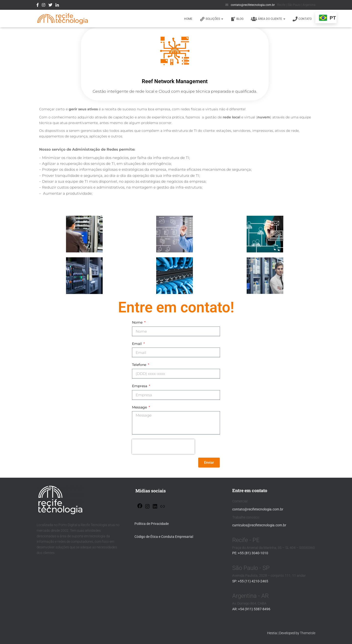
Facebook (38, 6)
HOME (188, 19)
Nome (138, 322)
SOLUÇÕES (211, 19)
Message (140, 407)
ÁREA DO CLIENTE (268, 19)
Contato (302, 19)
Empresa (140, 386)
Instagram (44, 6)
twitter (50, 6)
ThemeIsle (308, 633)
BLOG (237, 19)
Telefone (140, 365)
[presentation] (163, 447)
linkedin (57, 6)
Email (137, 344)
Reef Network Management (175, 81)
